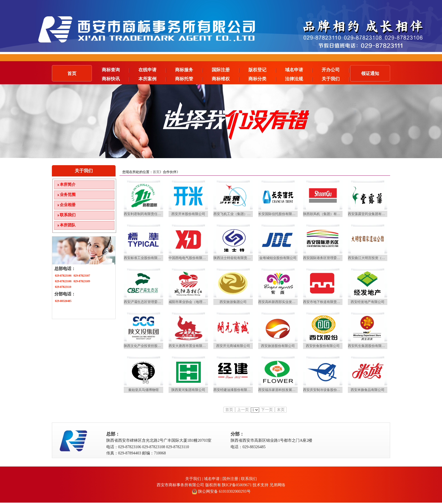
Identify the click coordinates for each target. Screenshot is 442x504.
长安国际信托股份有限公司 (279, 214)
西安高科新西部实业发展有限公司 (284, 302)
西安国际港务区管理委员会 (323, 258)
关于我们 (335, 79)
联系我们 (68, 215)
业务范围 (68, 195)
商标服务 (189, 70)
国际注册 (226, 70)
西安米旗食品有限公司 (368, 390)
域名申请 (299, 70)
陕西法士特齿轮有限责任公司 (235, 258)
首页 (72, 73)
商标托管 (189, 79)
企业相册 (68, 205)
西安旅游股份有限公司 (278, 346)
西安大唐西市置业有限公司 (189, 346)
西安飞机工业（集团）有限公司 (237, 214)
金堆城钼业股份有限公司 (278, 258)
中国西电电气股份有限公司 (189, 258)
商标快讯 (116, 79)
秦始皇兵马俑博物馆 (143, 390)
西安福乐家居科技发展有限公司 (282, 390)
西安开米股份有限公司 (188, 214)
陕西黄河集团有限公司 (188, 390)
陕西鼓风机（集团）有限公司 (325, 214)
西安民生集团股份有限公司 (368, 346)
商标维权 (226, 79)
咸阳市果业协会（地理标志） (191, 302)
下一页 (267, 410)
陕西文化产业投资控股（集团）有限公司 (154, 346)
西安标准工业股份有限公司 (144, 258)
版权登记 (262, 70)
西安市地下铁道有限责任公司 (325, 302)
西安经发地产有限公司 (368, 302)
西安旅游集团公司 (233, 302)
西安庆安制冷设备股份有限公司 (327, 390)
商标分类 (262, 79)
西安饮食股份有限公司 (323, 346)
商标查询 (116, 70)
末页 (281, 410)
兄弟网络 (277, 485)
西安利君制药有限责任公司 (144, 214)
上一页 (243, 410)
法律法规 (299, 79)
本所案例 (152, 79)
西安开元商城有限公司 (233, 346)
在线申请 (152, 70)
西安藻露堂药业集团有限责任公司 (373, 214)
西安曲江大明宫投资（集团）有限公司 (377, 258)
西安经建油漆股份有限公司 (234, 390)
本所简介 (68, 184)
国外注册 (231, 479)
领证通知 (370, 73)
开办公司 (335, 70)
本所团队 (68, 225)
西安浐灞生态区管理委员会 (144, 302)
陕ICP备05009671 (237, 485)
